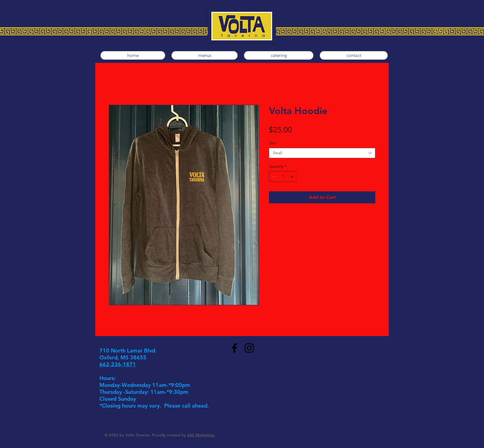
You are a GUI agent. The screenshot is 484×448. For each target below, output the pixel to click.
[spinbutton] (283, 177)
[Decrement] (273, 177)
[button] (205, 55)
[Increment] (292, 177)
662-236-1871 (118, 364)
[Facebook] (235, 348)
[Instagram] (249, 348)
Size (272, 143)
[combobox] (322, 153)
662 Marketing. (201, 435)
